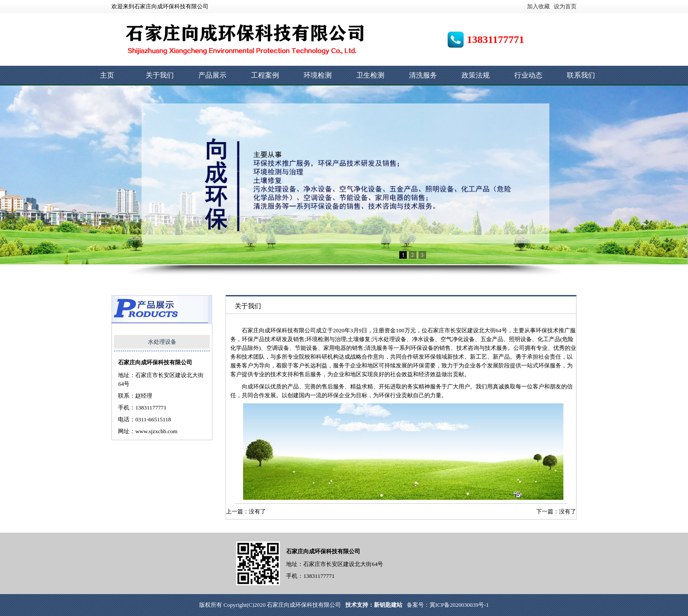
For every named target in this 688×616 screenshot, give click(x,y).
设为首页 (565, 6)
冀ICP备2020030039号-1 (459, 605)
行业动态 (528, 75)
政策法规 (476, 75)
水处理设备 (162, 342)
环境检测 (318, 75)
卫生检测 (370, 75)
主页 (107, 75)
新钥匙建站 (388, 605)
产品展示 (212, 75)
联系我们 (581, 75)
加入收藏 (538, 6)
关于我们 (160, 75)
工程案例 (265, 75)
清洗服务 (423, 75)
